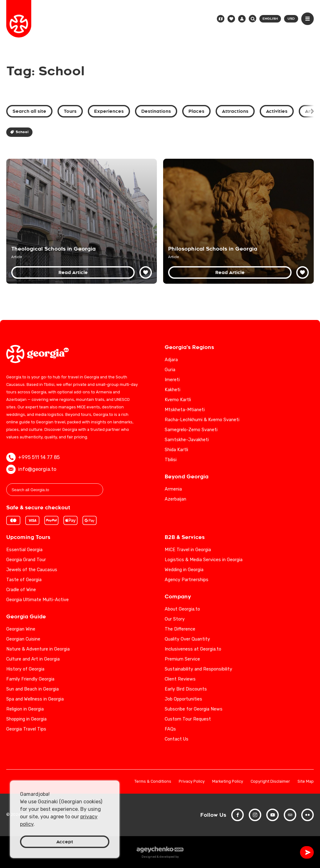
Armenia (173, 489)
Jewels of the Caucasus (32, 570)
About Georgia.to (182, 609)
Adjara (171, 360)
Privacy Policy (192, 782)
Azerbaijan (175, 499)
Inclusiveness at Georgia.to (193, 649)
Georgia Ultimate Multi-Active (37, 600)
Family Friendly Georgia (30, 679)
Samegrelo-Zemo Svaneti (191, 430)
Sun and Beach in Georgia (32, 689)
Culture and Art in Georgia (33, 659)
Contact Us (177, 739)
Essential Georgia (24, 550)
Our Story (175, 619)
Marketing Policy (228, 782)
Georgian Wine (21, 629)
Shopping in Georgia (26, 719)
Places (196, 111)
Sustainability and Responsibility (198, 669)
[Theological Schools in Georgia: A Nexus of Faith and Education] (82, 221)
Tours (70, 111)
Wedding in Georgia (184, 570)
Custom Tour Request (188, 719)
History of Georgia (25, 669)
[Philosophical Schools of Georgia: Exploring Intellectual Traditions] (238, 221)
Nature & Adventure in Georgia (38, 649)
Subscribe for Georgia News (194, 709)
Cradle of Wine (21, 590)
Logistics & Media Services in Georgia (204, 560)
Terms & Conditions (153, 782)
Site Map (306, 782)
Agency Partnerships (187, 580)
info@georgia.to (31, 469)
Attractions (235, 111)
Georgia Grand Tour (26, 560)
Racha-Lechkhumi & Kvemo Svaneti (202, 420)
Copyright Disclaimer (270, 782)
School (19, 132)
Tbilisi (171, 460)
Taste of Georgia (24, 580)
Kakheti (172, 390)
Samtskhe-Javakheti (187, 440)
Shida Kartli (176, 450)
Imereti (172, 380)
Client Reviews (180, 679)
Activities (277, 111)
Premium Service (182, 659)
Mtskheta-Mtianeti (185, 410)
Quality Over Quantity (187, 639)
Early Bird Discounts (186, 689)
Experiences (109, 111)
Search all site (29, 111)
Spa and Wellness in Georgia (35, 699)
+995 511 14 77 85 (33, 457)
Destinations (156, 111)
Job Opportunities (183, 699)
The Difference (180, 629)
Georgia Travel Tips (26, 729)
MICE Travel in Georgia (188, 550)
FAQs (170, 729)
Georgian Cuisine (23, 639)
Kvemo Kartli (178, 400)
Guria (170, 370)
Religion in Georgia (25, 709)
